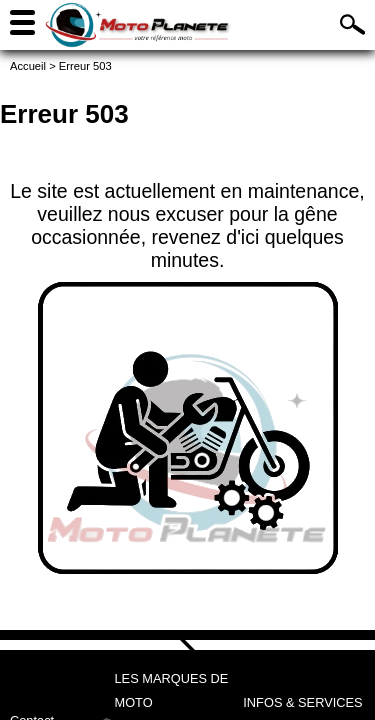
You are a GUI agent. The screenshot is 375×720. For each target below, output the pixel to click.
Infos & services (302, 702)
